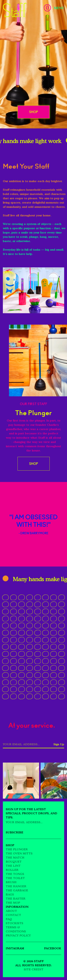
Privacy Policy (18, 935)
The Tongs (15, 874)
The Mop (13, 903)
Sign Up (59, 744)
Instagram (15, 948)
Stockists (14, 923)
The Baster (16, 898)
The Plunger (17, 849)
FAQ (9, 919)
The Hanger (16, 886)
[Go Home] (15, 10)
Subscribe (14, 832)
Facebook (53, 948)
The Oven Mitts (19, 853)
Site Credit (34, 969)
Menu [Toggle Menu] (59, 8)
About (11, 911)
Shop (34, 112)
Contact (13, 915)
